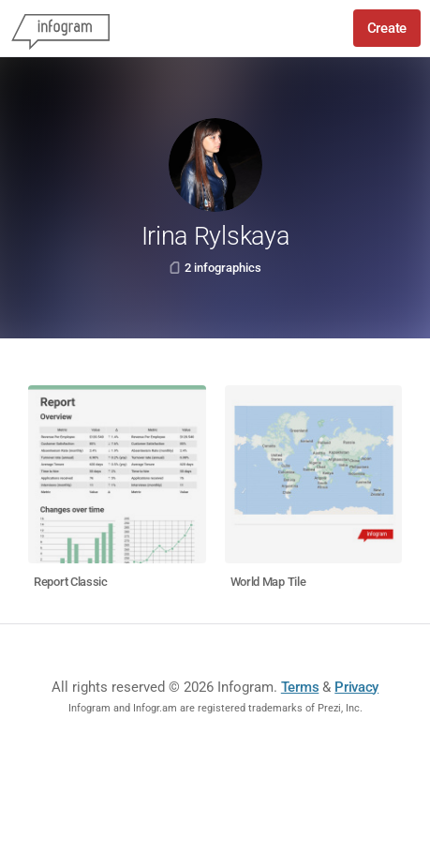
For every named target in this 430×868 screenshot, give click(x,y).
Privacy (356, 687)
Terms (300, 687)
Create (387, 28)
